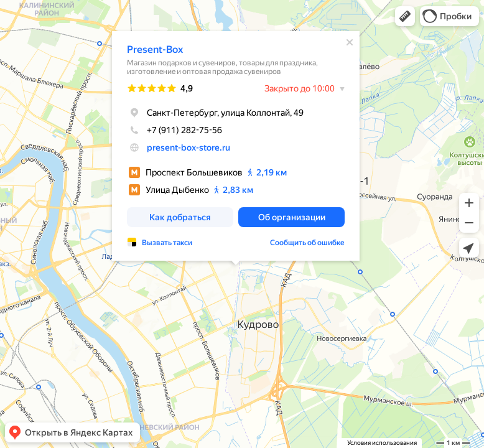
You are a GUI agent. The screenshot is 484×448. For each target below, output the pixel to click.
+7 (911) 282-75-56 (175, 130)
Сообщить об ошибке (307, 243)
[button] (405, 16)
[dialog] (236, 146)
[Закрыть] (350, 42)
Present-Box (155, 49)
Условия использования (382, 443)
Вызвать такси (167, 243)
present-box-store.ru (188, 147)
